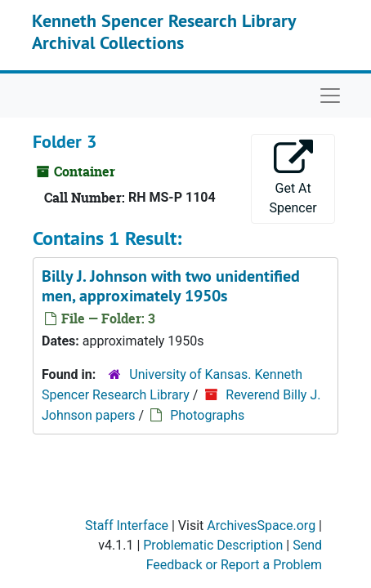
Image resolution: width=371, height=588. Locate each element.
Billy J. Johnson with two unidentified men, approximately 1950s (171, 286)
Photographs (207, 415)
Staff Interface (127, 526)
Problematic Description (213, 545)
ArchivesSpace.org (261, 526)
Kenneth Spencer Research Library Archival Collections (164, 31)
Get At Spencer (293, 178)
